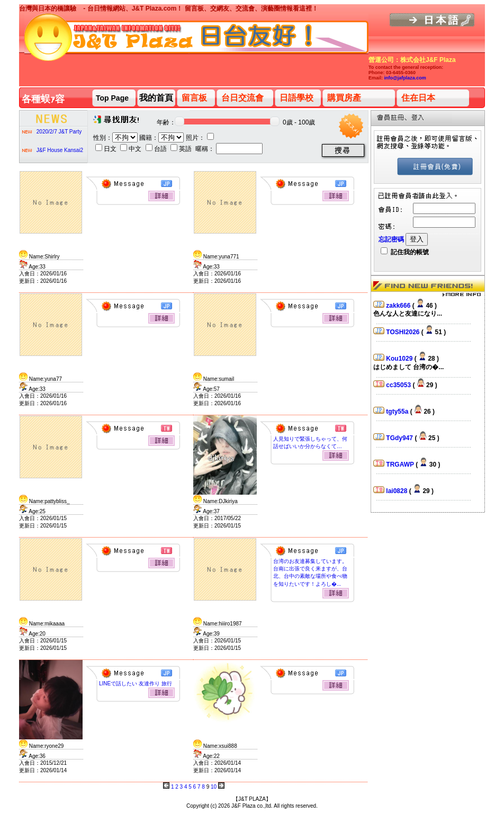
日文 (107, 149)
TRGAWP (401, 464)
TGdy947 (400, 438)
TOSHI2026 (403, 332)
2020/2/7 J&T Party (59, 132)
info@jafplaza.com (405, 78)
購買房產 (344, 98)
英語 (182, 149)
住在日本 (418, 98)
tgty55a (398, 412)
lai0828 (397, 491)
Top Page (112, 98)
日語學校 (296, 98)
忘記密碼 (391, 239)
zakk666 (399, 306)
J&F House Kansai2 (60, 150)
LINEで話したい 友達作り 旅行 (136, 684)
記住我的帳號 (405, 252)
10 (214, 787)
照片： (200, 138)
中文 (132, 149)
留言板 (194, 98)
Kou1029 (400, 359)
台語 (157, 149)
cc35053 (399, 385)
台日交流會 (242, 98)
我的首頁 (156, 98)
